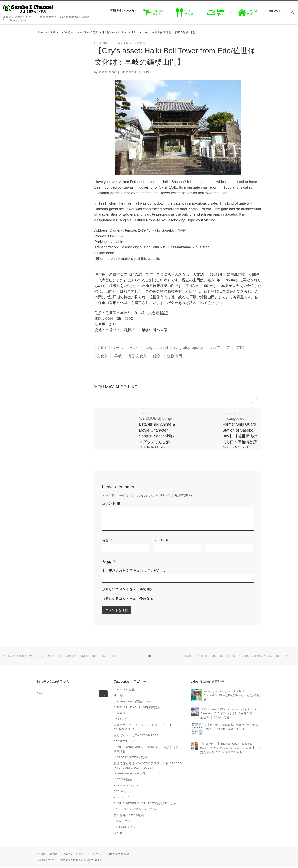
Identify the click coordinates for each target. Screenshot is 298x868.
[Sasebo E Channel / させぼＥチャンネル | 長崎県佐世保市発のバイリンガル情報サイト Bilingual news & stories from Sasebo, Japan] (28, 8)
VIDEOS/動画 (123, 781)
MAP (182, 230)
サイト (211, 541)
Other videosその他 (130, 775)
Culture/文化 (124, 690)
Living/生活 (122, 822)
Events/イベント (126, 786)
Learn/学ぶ (122, 720)
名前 (108, 541)
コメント (111, 504)
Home (41, 32)
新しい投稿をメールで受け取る (129, 599)
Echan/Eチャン (125, 828)
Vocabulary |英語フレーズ (134, 702)
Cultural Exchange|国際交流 (137, 709)
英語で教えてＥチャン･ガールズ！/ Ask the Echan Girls (145, 728)
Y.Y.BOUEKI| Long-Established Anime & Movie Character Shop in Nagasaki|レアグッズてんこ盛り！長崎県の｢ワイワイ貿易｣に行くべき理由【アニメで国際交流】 (157, 442)
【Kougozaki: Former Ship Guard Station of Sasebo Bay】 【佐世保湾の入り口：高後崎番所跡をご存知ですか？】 (240, 437)
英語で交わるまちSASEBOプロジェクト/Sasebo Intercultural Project (148, 767)
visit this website (147, 259)
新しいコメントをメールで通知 (129, 589)
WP (54, 861)
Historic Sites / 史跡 (86, 32)
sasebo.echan (107, 72)
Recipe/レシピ (124, 742)
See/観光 (64, 32)
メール (161, 541)
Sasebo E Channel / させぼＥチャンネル (74, 855)
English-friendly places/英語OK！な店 (145, 804)
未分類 (118, 834)
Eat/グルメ (122, 798)
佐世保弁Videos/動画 (129, 816)
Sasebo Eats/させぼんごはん (135, 810)
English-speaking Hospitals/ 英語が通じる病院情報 (148, 751)
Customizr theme (91, 861)
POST (51, 32)
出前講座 (120, 714)
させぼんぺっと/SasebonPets (136, 736)
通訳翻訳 (120, 697)
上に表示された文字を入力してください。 (135, 571)
